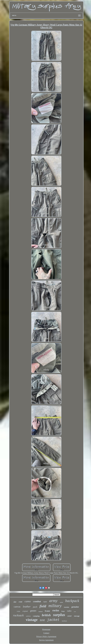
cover (70, 616)
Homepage (46, 629)
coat (20, 602)
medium (64, 621)
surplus (59, 615)
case (75, 612)
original (25, 611)
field (43, 606)
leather (27, 607)
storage (77, 616)
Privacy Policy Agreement (46, 636)
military (55, 606)
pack (35, 607)
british (46, 615)
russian (67, 607)
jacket (53, 620)
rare (45, 602)
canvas (17, 607)
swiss (56, 610)
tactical (41, 611)
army (53, 601)
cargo (18, 611)
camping (36, 616)
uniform (28, 616)
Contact (46, 633)
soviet (61, 602)
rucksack (18, 615)
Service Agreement (46, 640)
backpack (72, 601)
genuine (75, 607)
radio (69, 611)
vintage (32, 620)
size (15, 602)
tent (42, 620)
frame (47, 611)
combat (37, 601)
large (63, 611)
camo (28, 601)
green (33, 611)
